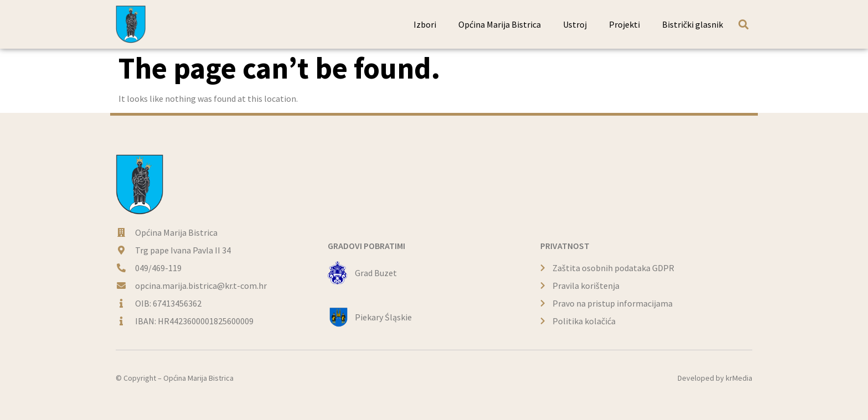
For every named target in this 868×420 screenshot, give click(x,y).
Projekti (624, 24)
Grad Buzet (376, 273)
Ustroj (575, 24)
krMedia (739, 378)
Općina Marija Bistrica (500, 24)
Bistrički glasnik (693, 24)
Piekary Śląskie (383, 317)
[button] (743, 24)
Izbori (425, 24)
